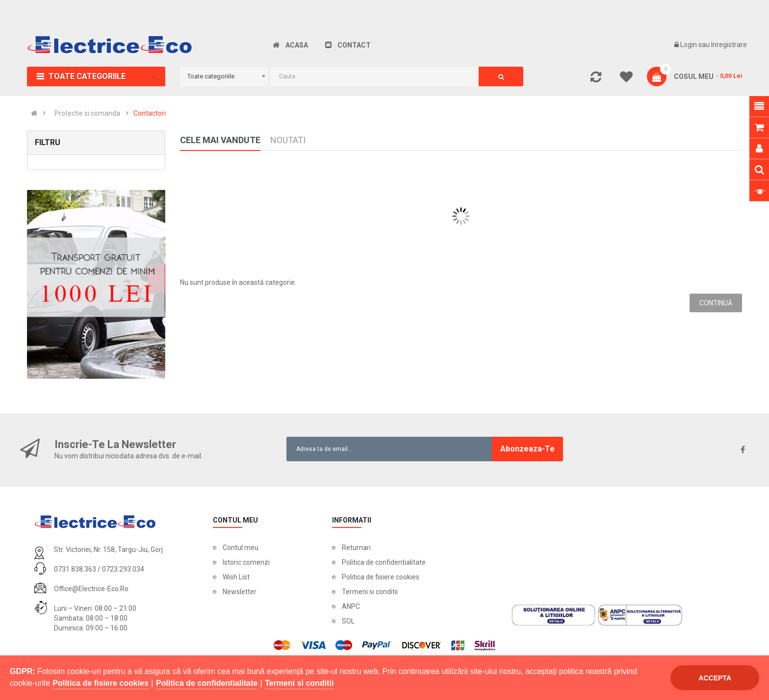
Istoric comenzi (246, 562)
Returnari (356, 548)
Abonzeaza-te (527, 449)
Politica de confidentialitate (384, 562)
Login (689, 45)
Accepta (715, 678)
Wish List (236, 577)
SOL (348, 621)
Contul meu (241, 548)
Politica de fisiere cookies (381, 577)
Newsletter (240, 592)
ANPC (351, 606)
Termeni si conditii (370, 592)
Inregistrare (729, 45)
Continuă (716, 303)
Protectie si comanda (87, 113)
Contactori (150, 113)
